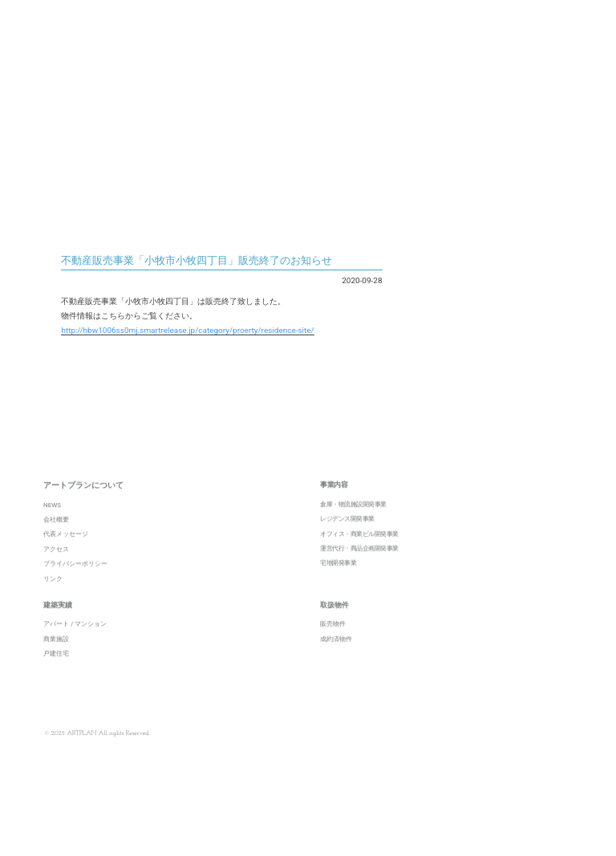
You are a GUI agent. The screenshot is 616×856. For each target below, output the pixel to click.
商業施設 (56, 658)
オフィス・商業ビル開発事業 (359, 553)
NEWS (52, 524)
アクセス (56, 568)
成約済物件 (336, 658)
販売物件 (333, 644)
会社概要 (56, 540)
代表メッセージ (66, 554)
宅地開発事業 (338, 583)
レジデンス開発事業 (347, 539)
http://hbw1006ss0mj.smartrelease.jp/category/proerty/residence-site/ (187, 330)
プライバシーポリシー (75, 584)
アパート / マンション (75, 644)
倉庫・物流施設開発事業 (353, 523)
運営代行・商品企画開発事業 (359, 568)
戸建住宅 (56, 673)
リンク (53, 598)
